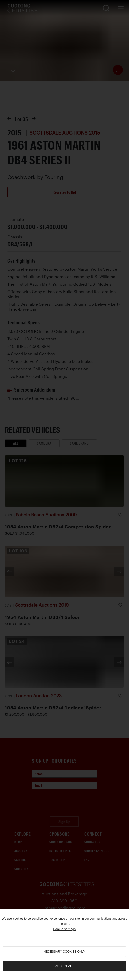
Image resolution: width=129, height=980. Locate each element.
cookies (18, 919)
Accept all (64, 966)
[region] (64, 944)
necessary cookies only (65, 952)
